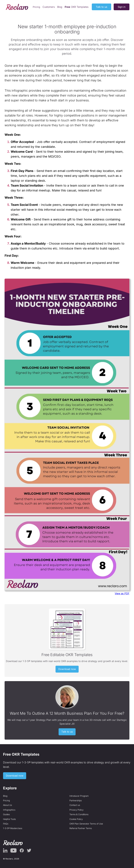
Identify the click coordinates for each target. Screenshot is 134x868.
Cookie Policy (76, 819)
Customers (49, 7)
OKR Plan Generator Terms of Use (86, 824)
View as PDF (122, 593)
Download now (67, 669)
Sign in (122, 7)
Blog (60, 7)
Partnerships (76, 800)
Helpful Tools (9, 819)
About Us (7, 805)
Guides (6, 814)
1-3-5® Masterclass (13, 828)
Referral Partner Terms (81, 828)
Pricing (36, 7)
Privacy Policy (76, 810)
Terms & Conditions (79, 814)
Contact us (75, 805)
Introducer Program (79, 796)
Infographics (9, 810)
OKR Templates (77, 7)
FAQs (6, 824)
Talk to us (101, 7)
